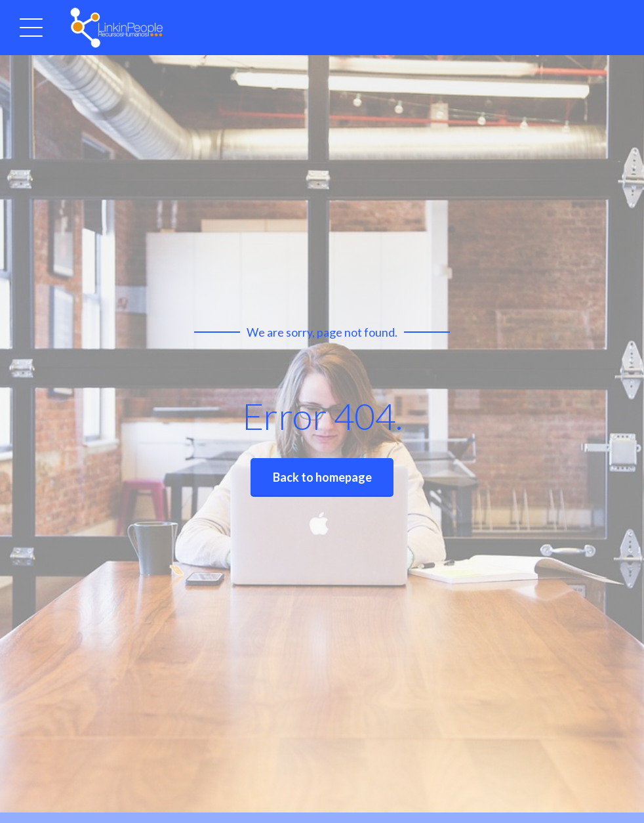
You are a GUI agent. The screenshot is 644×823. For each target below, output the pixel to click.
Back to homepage (322, 477)
